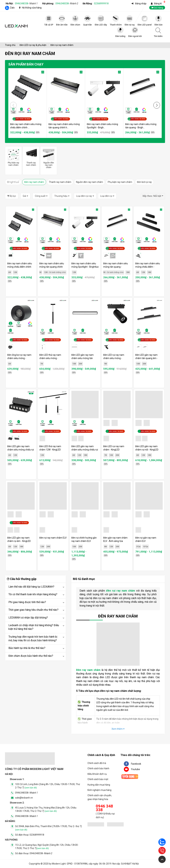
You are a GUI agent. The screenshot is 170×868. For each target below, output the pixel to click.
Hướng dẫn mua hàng (99, 785)
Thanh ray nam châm (60, 182)
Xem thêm (118, 729)
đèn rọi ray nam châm (121, 591)
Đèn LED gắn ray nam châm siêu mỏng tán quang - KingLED (83, 358)
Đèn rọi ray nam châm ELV (53, 538)
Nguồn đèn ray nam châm (89, 182)
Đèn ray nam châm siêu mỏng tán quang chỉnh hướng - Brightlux (52, 267)
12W (15, 272)
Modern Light (59, 864)
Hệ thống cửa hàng (32, 8)
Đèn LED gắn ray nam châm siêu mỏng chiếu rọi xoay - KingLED (21, 450)
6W (10, 272)
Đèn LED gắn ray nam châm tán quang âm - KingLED (147, 358)
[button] (157, 105)
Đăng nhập (141, 3)
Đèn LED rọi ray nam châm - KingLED (114, 448)
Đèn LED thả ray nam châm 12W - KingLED (50, 448)
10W (74, 364)
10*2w (146, 547)
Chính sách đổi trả (97, 763)
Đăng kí (158, 3)
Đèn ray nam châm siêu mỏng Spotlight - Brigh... (102, 126)
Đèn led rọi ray (144, 182)
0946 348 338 (104, 808)
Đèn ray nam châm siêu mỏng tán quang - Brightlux (116, 267)
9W (106, 364)
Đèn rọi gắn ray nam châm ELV (146, 539)
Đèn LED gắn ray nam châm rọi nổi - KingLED (147, 448)
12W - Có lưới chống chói (55, 272)
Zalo (12, 8)
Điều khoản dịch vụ (97, 774)
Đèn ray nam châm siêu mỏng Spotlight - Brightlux (85, 265)
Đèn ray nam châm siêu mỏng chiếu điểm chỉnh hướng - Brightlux (20, 267)
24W (48, 547)
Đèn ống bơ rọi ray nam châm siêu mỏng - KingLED (19, 358)
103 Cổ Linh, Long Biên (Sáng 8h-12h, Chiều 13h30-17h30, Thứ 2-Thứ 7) (48, 786)
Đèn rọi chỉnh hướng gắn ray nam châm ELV (84, 539)
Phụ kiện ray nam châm (120, 182)
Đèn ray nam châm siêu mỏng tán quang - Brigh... (141, 126)
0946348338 (26, 3)
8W (106, 547)
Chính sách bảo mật (98, 779)
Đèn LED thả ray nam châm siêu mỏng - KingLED (50, 358)
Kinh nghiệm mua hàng (99, 790)
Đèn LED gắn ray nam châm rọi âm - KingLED (19, 539)
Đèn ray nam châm (34, 182)
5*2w (138, 547)
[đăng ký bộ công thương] (96, 825)
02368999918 (101, 3)
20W (80, 364)
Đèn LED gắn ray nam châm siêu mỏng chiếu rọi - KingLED (85, 450)
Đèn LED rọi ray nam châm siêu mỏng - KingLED (114, 358)
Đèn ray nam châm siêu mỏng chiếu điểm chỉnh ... (26, 126)
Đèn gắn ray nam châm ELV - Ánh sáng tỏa (115, 539)
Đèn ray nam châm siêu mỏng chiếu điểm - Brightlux (148, 267)
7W (42, 364)
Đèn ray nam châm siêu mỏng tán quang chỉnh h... (64, 126)
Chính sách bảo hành (98, 768)
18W (128, 272)
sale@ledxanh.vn (24, 798)
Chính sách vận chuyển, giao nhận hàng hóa (100, 797)
